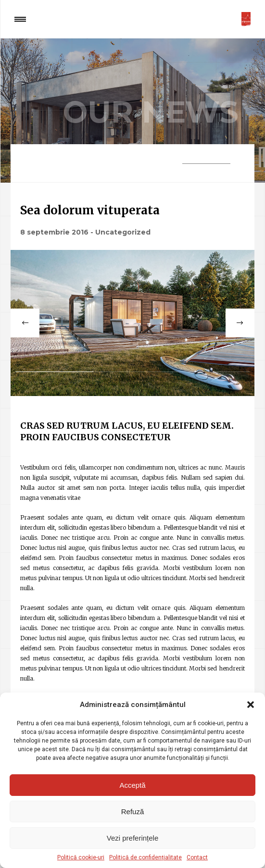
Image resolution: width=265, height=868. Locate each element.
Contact (197, 857)
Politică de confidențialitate (145, 857)
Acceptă (132, 785)
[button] (251, 705)
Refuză (133, 812)
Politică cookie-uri (81, 857)
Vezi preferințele (133, 838)
